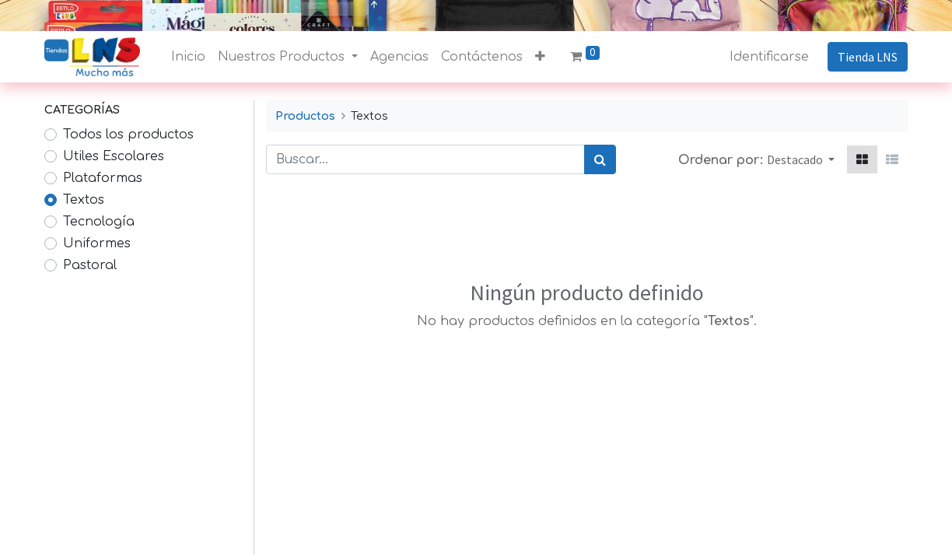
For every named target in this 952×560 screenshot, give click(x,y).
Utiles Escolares (114, 156)
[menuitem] (188, 57)
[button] (540, 57)
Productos (305, 116)
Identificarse (769, 57)
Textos (84, 200)
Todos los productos (128, 135)
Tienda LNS (868, 57)
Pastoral (90, 265)
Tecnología (99, 222)
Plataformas (103, 178)
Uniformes (97, 243)
